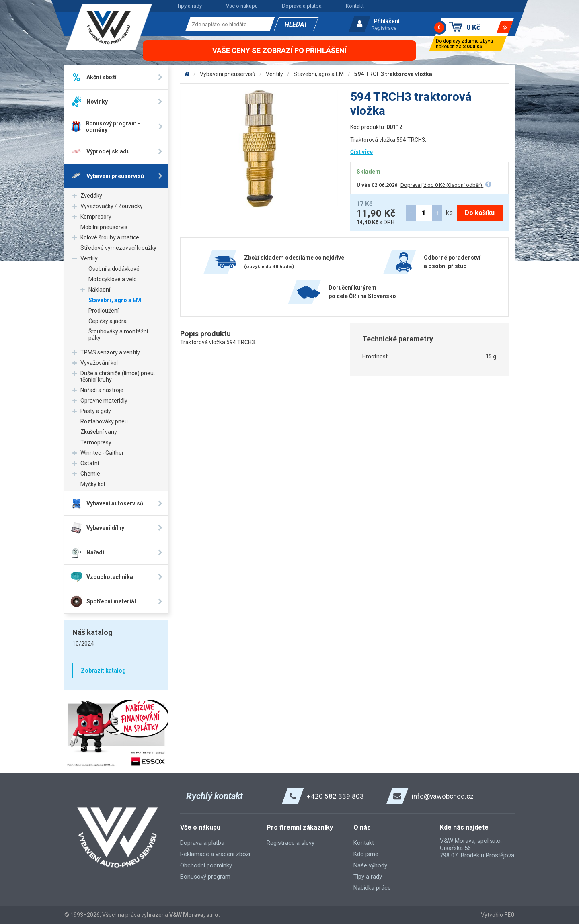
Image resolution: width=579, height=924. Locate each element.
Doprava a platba (302, 6)
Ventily (89, 258)
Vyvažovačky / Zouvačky (112, 206)
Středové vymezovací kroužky (118, 248)
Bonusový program (205, 877)
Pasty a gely (96, 411)
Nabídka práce (372, 888)
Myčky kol (93, 484)
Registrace (384, 28)
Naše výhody (370, 865)
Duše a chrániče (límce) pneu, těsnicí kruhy (118, 376)
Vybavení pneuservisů (228, 74)
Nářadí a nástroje (102, 390)
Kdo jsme (366, 854)
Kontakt (355, 6)
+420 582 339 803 (335, 796)
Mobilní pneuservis (104, 227)
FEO (509, 915)
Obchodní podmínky (206, 865)
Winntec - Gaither (102, 453)
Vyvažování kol (99, 363)
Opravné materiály (104, 401)
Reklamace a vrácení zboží (215, 854)
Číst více (361, 152)
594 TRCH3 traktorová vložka (393, 74)
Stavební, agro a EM (115, 300)
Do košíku (480, 213)
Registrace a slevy (291, 843)
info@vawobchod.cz (443, 796)
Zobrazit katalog (103, 671)
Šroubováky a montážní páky (118, 335)
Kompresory (96, 217)
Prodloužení (104, 311)
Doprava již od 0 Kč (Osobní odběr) (442, 185)
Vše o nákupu (242, 6)
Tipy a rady (189, 6)
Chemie (90, 474)
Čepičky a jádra (108, 321)
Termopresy (96, 442)
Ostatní (90, 463)
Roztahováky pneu (104, 421)
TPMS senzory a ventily (110, 352)
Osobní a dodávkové (114, 269)
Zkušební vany (99, 432)
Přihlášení (387, 21)
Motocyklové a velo (113, 279)
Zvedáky (91, 196)
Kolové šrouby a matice (110, 237)
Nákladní (99, 290)
